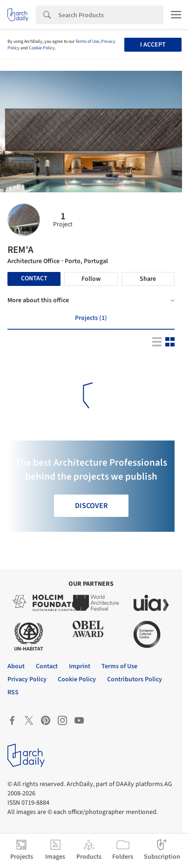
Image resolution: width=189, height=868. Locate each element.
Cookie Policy (42, 48)
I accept (153, 45)
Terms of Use (87, 41)
